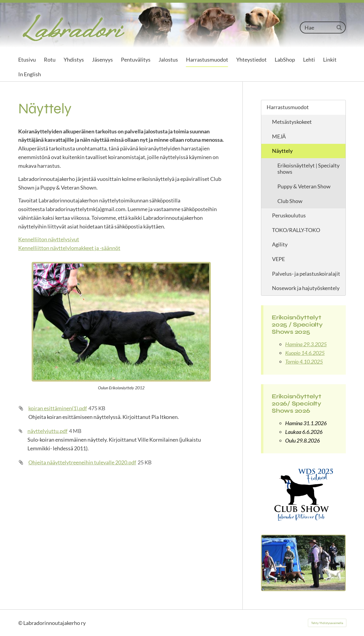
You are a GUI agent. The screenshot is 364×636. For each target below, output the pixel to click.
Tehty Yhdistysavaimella (327, 623)
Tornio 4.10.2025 (304, 362)
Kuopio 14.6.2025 (305, 353)
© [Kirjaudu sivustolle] (21, 623)
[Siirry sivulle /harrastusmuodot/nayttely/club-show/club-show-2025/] (303, 494)
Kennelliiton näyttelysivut (49, 239)
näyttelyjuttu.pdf (47, 431)
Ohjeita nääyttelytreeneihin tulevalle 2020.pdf (82, 462)
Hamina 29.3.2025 (306, 344)
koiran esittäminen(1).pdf (58, 408)
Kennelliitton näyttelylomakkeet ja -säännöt (69, 248)
